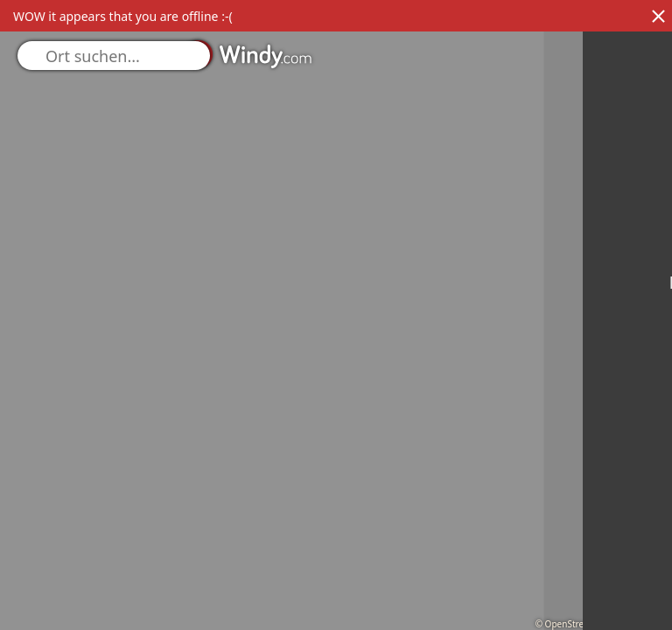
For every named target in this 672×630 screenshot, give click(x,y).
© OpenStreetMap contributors (599, 624)
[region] (336, 315)
